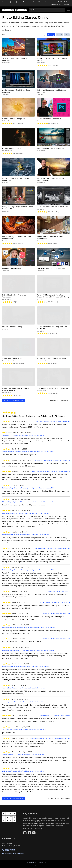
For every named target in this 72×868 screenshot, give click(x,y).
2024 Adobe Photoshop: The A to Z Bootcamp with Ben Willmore (24, 435)
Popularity (51, 35)
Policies (36, 865)
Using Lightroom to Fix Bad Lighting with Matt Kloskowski (51, 472)
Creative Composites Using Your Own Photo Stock (16, 179)
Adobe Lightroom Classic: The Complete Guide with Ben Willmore (24, 702)
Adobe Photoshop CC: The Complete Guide (53, 207)
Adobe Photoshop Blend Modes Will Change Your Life (16, 389)
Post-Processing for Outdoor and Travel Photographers (17, 238)
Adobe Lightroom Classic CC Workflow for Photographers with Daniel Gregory (28, 452)
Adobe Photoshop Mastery (12, 358)
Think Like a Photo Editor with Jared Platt (56, 614)
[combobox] (47, 10)
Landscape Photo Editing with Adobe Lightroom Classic (51, 179)
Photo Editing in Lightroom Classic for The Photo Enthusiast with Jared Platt (28, 502)
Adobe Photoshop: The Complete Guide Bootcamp (52, 328)
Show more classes (13, 400)
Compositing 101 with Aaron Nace (59, 591)
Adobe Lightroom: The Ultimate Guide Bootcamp (16, 91)
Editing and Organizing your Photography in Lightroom (53, 91)
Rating (67, 35)
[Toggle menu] (69, 10)
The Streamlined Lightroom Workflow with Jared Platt (52, 548)
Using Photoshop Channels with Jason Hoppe (54, 602)
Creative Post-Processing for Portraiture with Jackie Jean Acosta (24, 688)
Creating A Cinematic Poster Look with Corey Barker (52, 421)
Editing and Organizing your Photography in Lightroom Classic (18, 208)
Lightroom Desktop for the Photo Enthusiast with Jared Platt (50, 738)
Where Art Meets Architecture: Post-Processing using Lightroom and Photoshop (53, 296)
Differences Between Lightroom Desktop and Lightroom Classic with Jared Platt (29, 628)
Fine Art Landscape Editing (12, 327)
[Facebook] (29, 833)
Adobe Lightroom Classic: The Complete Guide (52, 59)
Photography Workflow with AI (13, 268)
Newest (59, 35)
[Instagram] (34, 833)
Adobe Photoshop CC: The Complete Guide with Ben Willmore (23, 755)
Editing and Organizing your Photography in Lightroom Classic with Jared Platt (28, 488)
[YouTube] (25, 833)
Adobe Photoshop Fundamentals (49, 119)
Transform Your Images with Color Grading (53, 388)
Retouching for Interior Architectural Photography (50, 238)
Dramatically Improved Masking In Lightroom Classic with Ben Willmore (26, 513)
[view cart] (67, 2)
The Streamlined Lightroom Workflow (51, 268)
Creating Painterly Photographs (14, 119)
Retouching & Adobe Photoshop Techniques (14, 296)
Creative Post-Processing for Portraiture (52, 358)
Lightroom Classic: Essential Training (51, 148)
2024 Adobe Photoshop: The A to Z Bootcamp (16, 59)
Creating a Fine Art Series (12, 148)
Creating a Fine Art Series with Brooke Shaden (54, 716)
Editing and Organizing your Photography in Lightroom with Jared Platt (26, 535)
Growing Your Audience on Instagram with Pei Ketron (52, 460)
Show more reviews (14, 798)
